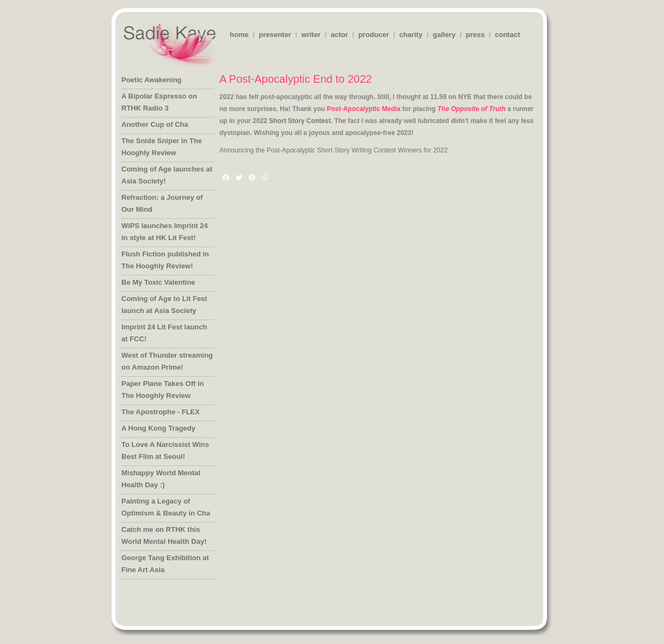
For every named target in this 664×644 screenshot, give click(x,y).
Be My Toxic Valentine (158, 282)
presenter (275, 35)
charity (411, 35)
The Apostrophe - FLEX (161, 412)
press (475, 35)
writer (311, 35)
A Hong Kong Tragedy (158, 428)
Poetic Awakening (152, 80)
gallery (444, 35)
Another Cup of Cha (155, 124)
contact (507, 35)
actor (340, 35)
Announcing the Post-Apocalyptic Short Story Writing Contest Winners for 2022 (333, 150)
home (239, 35)
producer (373, 35)
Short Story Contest (300, 121)
